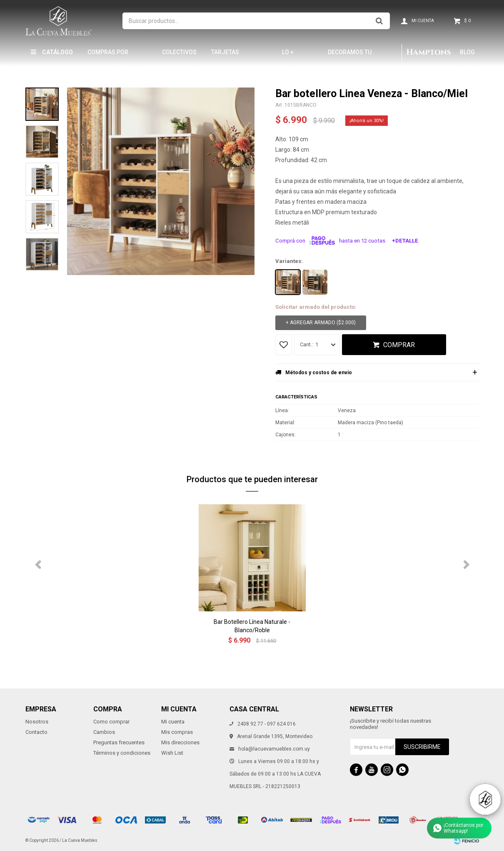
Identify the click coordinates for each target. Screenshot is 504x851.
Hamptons (429, 52)
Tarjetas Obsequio (226, 56)
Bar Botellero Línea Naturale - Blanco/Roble (252, 626)
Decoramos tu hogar (350, 56)
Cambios (104, 732)
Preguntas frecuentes (119, 742)
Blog (467, 52)
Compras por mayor (108, 56)
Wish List (172, 753)
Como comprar (111, 722)
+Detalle (405, 241)
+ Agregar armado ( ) (321, 323)
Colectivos (179, 52)
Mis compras (177, 732)
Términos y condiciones (122, 753)
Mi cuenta (173, 722)
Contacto (36, 732)
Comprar (399, 345)
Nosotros (37, 722)
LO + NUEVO (292, 56)
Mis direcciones (180, 742)
